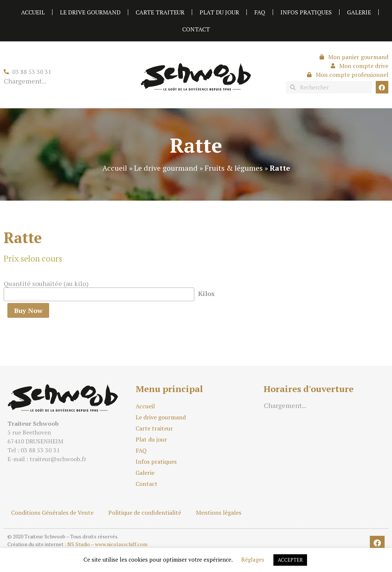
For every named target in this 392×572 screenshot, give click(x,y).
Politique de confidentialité (145, 513)
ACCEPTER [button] (290, 560)
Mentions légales (219, 513)
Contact (196, 29)
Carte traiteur (160, 12)
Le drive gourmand (90, 12)
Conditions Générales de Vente (52, 513)
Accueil (33, 12)
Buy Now (28, 310)
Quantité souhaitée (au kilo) (46, 283)
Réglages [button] (253, 559)
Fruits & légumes (234, 168)
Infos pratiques (306, 12)
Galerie (359, 12)
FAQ (260, 12)
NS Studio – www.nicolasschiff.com (107, 544)
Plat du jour (219, 12)
